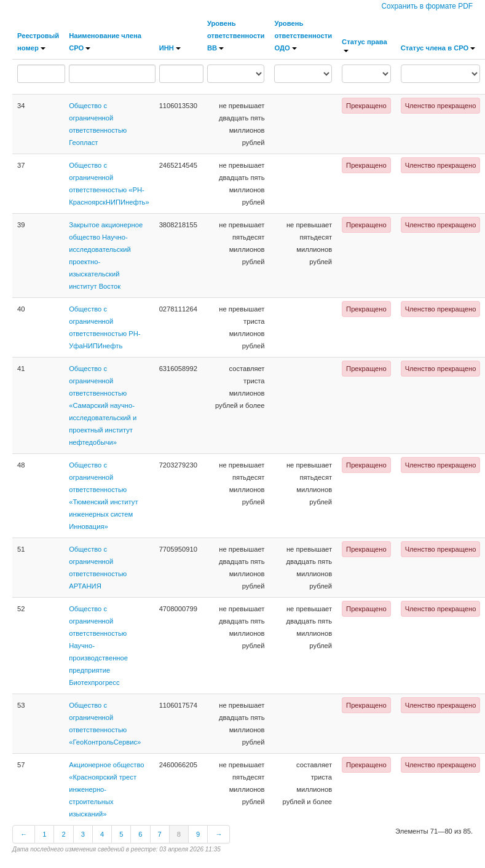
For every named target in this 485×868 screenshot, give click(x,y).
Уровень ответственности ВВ (236, 36)
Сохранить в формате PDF (427, 6)
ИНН (170, 48)
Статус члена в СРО (438, 48)
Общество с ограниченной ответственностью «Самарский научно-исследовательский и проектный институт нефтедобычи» (103, 405)
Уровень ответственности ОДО (303, 36)
